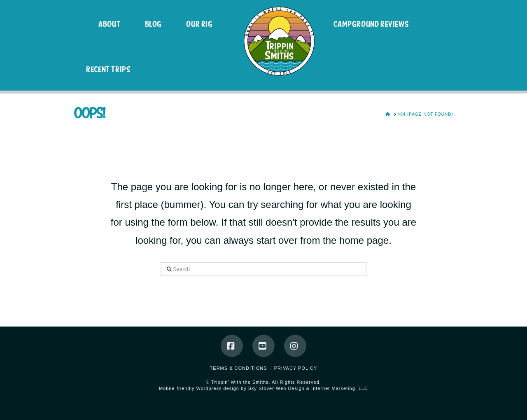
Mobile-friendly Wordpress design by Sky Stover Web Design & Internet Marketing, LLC (263, 388)
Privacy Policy (296, 368)
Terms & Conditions (239, 368)
